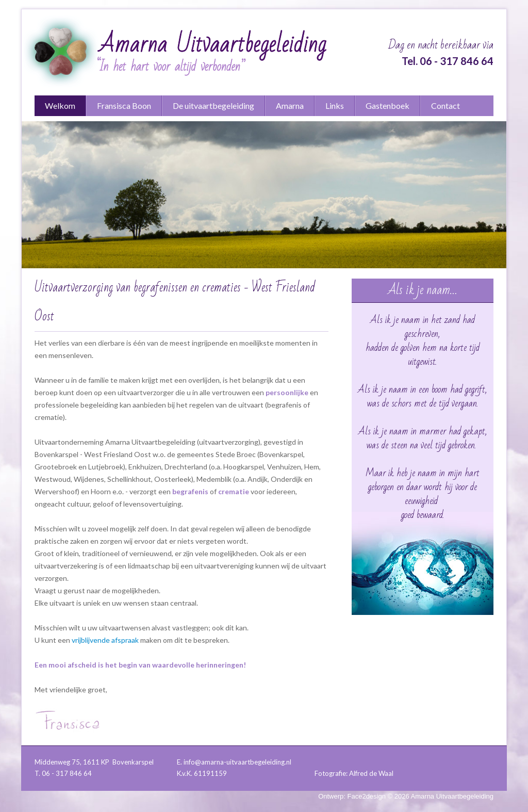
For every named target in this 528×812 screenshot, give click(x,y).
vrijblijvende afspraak (105, 640)
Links (335, 105)
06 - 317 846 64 (457, 61)
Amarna (290, 105)
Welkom (60, 105)
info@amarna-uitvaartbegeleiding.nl (237, 762)
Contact (445, 105)
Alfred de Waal (371, 773)
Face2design (367, 796)
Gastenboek (387, 105)
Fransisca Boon (124, 105)
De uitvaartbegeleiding (213, 105)
